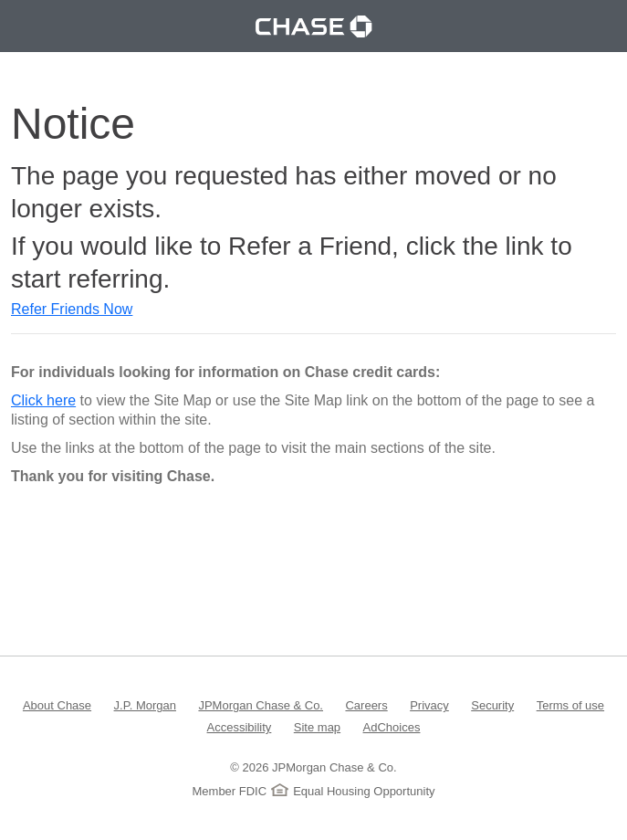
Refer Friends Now (72, 309)
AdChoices (392, 726)
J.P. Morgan (145, 704)
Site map (317, 726)
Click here (43, 400)
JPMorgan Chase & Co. (261, 704)
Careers (366, 704)
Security (492, 704)
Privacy (429, 704)
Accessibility (240, 726)
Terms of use (570, 704)
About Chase (57, 704)
